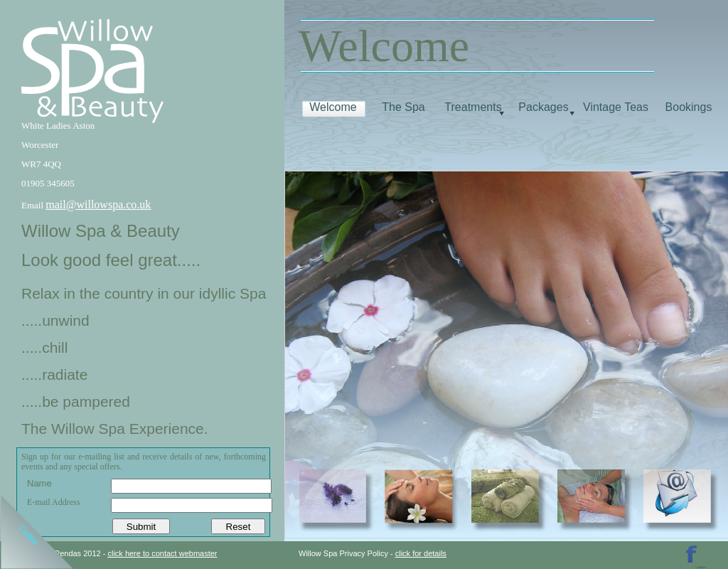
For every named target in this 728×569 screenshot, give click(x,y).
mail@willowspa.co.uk (98, 204)
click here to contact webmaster (162, 553)
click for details (421, 553)
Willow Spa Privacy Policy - (347, 553)
